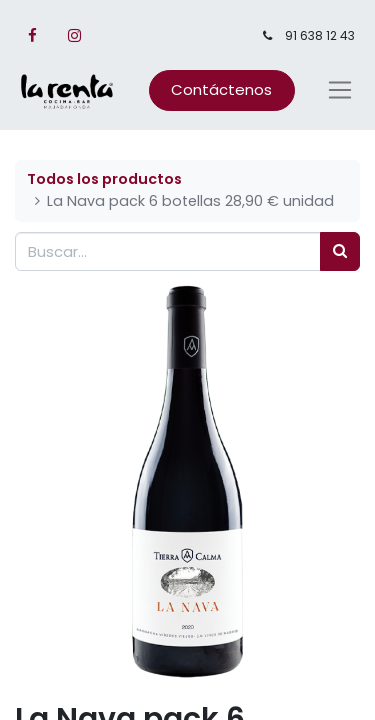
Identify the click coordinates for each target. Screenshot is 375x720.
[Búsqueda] (340, 251)
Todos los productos (104, 179)
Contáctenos (221, 89)
